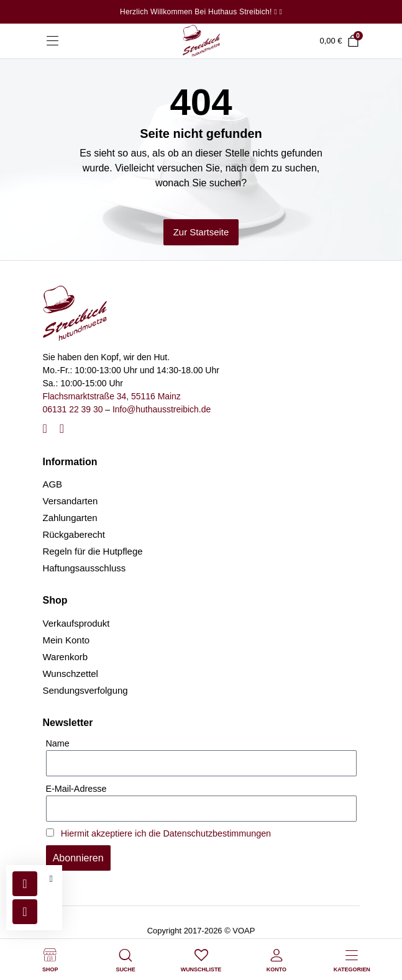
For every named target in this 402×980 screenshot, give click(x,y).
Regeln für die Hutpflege (93, 551)
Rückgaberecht (74, 534)
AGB (53, 484)
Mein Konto (66, 640)
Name (58, 743)
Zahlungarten (70, 518)
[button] (51, 879)
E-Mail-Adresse (76, 789)
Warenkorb (66, 657)
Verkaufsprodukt (76, 623)
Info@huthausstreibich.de (162, 409)
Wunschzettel (71, 674)
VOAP (244, 931)
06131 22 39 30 (73, 409)
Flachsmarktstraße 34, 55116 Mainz (112, 396)
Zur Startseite (201, 232)
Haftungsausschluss (85, 568)
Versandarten (71, 501)
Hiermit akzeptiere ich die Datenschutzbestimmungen (166, 833)
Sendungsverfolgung (85, 690)
